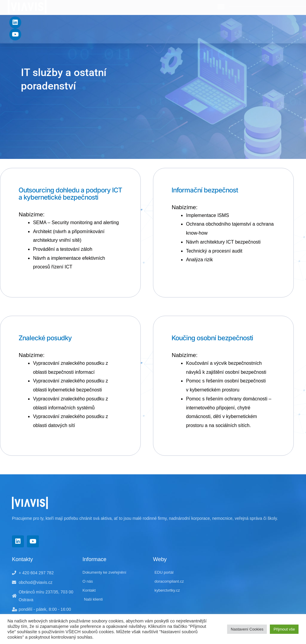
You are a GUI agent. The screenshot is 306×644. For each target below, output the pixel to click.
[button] (221, 7)
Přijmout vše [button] (284, 629)
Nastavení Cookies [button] (247, 629)
